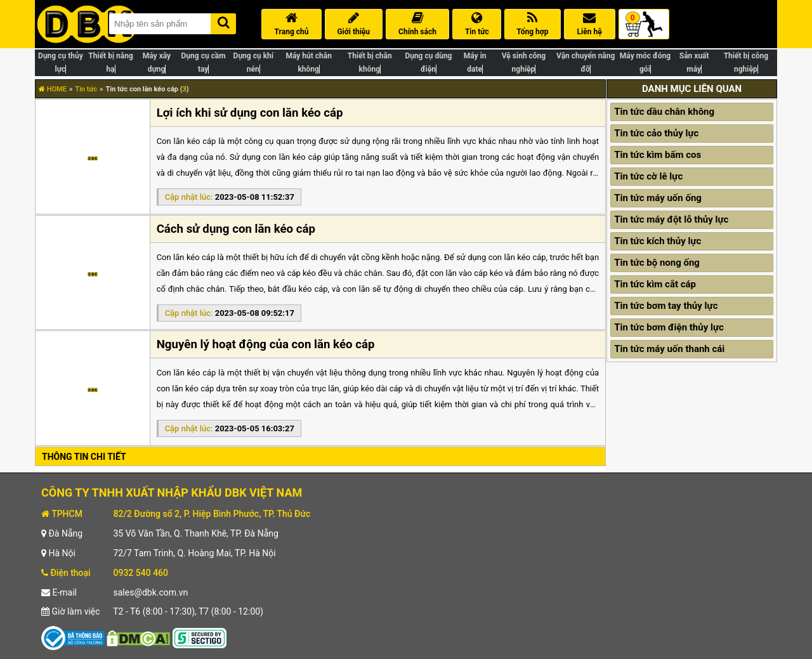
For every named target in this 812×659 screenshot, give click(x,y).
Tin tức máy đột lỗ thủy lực (671, 219)
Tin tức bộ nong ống (657, 263)
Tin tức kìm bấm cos (658, 155)
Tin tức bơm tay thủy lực (666, 306)
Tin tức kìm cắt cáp (655, 284)
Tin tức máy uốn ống (658, 198)
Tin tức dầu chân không (664, 112)
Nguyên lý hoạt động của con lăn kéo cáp (266, 344)
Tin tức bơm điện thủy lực (669, 327)
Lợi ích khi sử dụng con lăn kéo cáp (250, 113)
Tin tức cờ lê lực (648, 176)
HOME (53, 89)
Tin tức (86, 89)
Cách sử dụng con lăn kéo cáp (236, 229)
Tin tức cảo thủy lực (656, 133)
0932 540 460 (141, 573)
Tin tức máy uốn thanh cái (669, 349)
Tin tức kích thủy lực (658, 241)
